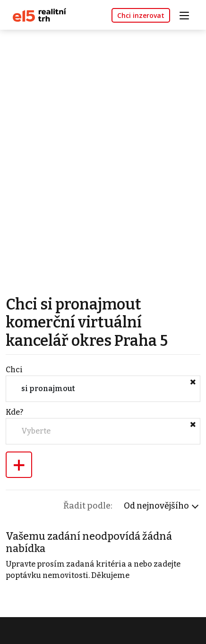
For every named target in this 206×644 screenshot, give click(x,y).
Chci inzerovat (141, 15)
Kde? (14, 412)
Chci (14, 370)
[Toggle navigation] (188, 14)
